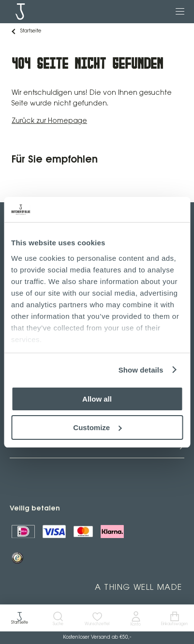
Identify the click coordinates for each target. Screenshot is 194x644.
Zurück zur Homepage (49, 121)
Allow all (97, 399)
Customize (97, 427)
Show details (141, 370)
